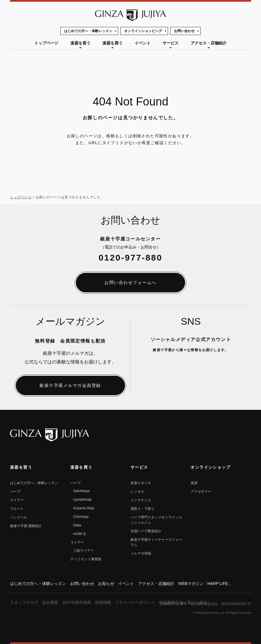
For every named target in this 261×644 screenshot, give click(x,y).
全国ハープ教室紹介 (146, 531)
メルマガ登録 (141, 553)
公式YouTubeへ (178, 367)
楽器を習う (80, 43)
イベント (143, 43)
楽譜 (194, 483)
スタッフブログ (24, 602)
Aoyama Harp (84, 508)
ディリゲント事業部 (86, 559)
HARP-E (80, 534)
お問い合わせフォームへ (130, 282)
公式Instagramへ (228, 367)
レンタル (137, 492)
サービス (171, 43)
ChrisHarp (81, 517)
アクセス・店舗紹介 (209, 43)
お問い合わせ (184, 31)
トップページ (46, 43)
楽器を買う (112, 43)
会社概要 (50, 602)
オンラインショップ (210, 467)
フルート (17, 509)
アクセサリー (201, 492)
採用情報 (103, 602)
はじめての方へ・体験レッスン (88, 31)
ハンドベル (19, 517)
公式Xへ (154, 367)
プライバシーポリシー (135, 602)
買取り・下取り (143, 509)
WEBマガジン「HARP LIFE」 (205, 584)
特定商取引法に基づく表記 (183, 602)
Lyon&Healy (82, 500)
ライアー (17, 500)
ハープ (15, 492)
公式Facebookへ (203, 367)
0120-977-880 (131, 258)
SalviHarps (82, 491)
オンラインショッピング (143, 31)
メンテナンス (141, 500)
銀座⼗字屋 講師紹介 (26, 526)
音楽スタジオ (141, 483)
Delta (77, 525)
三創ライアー (84, 551)
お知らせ (106, 584)
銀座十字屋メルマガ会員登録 (70, 385)
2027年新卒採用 (77, 602)
